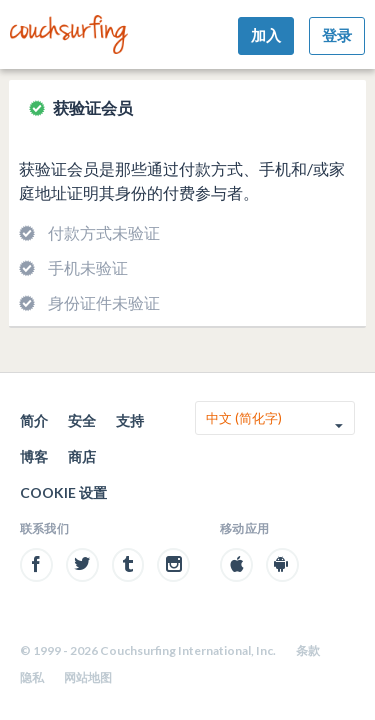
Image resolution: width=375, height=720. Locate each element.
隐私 (32, 677)
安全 (82, 420)
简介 (34, 420)
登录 (337, 35)
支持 (130, 420)
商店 (82, 456)
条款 (308, 650)
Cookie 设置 (63, 492)
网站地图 (88, 677)
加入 (266, 35)
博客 (34, 456)
